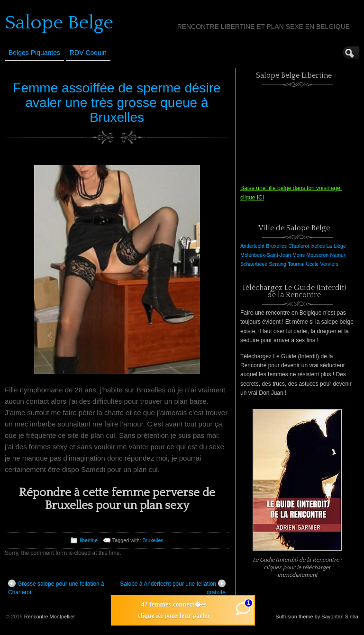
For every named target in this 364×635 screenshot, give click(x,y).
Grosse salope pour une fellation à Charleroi (56, 588)
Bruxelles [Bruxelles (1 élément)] (276, 246)
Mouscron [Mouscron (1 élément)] (317, 255)
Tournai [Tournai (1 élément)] (296, 264)
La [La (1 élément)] (329, 246)
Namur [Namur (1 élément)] (338, 255)
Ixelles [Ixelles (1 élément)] (318, 246)
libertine (89, 540)
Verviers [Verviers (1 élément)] (330, 264)
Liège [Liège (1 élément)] (340, 246)
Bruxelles (153, 540)
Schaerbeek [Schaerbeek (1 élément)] (254, 264)
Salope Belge (59, 23)
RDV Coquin (88, 53)
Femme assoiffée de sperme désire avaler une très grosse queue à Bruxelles (117, 103)
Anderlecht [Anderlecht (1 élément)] (252, 246)
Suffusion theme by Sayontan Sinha (317, 617)
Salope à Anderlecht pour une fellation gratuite (173, 588)
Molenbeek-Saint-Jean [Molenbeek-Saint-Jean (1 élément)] (266, 255)
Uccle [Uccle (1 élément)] (313, 264)
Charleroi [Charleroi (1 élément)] (298, 246)
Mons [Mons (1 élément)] (299, 255)
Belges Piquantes (34, 53)
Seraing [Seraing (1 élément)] (278, 264)
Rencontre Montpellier (50, 617)
